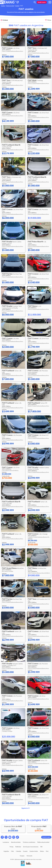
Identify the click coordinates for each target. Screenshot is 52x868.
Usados (3, 6)
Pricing (11, 847)
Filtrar (48, 20)
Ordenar (4, 20)
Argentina (6, 851)
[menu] (50, 2)
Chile (12, 851)
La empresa (6, 842)
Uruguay (22, 856)
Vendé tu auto (42, 2)
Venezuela (29, 856)
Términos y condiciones (29, 842)
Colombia (18, 851)
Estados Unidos (34, 851)
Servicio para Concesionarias (31, 847)
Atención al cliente (16, 842)
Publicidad (18, 847)
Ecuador (25, 851)
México (42, 851)
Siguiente (26, 808)
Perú (47, 851)
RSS (41, 847)
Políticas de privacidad (43, 842)
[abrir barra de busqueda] (35, 2)
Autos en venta (10, 6)
